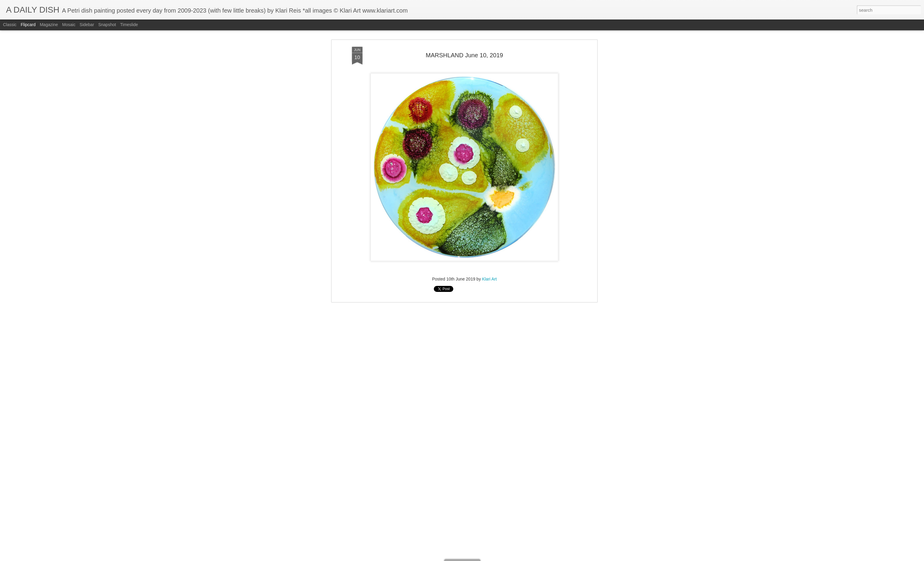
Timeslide (129, 25)
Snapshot (107, 25)
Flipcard (28, 25)
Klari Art (489, 86)
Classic (10, 25)
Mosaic (69, 25)
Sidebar (87, 25)
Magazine (49, 25)
